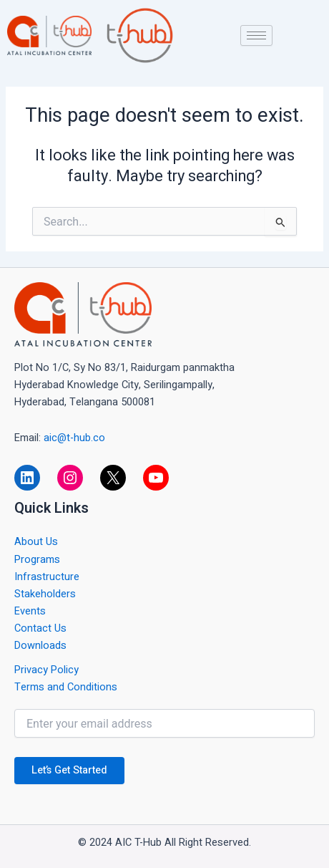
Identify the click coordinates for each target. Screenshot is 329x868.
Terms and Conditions (66, 687)
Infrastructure (47, 577)
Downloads (40, 646)
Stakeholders (45, 594)
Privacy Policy (46, 670)
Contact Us (40, 628)
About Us (36, 542)
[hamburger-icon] (256, 35)
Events (30, 611)
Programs (37, 560)
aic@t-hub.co (74, 438)
